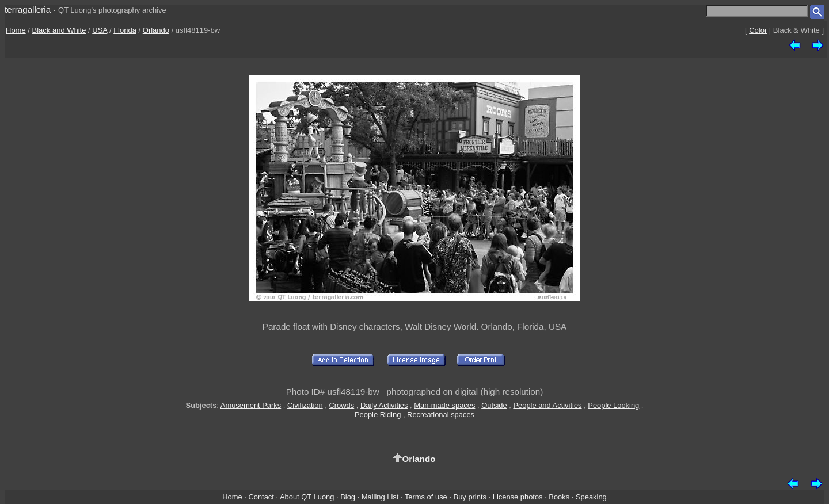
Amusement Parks (251, 405)
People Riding (378, 415)
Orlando (156, 30)
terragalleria (28, 9)
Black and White (59, 30)
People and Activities (547, 405)
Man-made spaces (444, 405)
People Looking (613, 405)
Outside (494, 405)
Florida (125, 30)
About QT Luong (307, 497)
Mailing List (380, 497)
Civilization (305, 405)
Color (758, 30)
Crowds (341, 405)
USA (100, 30)
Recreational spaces (441, 415)
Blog (348, 497)
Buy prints (470, 497)
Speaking (591, 497)
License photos (518, 497)
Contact (261, 497)
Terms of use (426, 497)
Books (559, 497)
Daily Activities (384, 405)
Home (16, 30)
